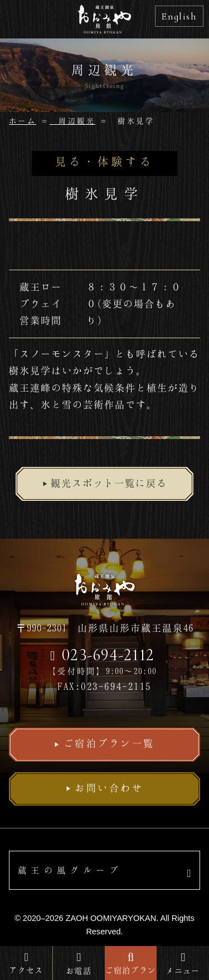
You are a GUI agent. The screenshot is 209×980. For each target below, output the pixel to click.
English (179, 16)
